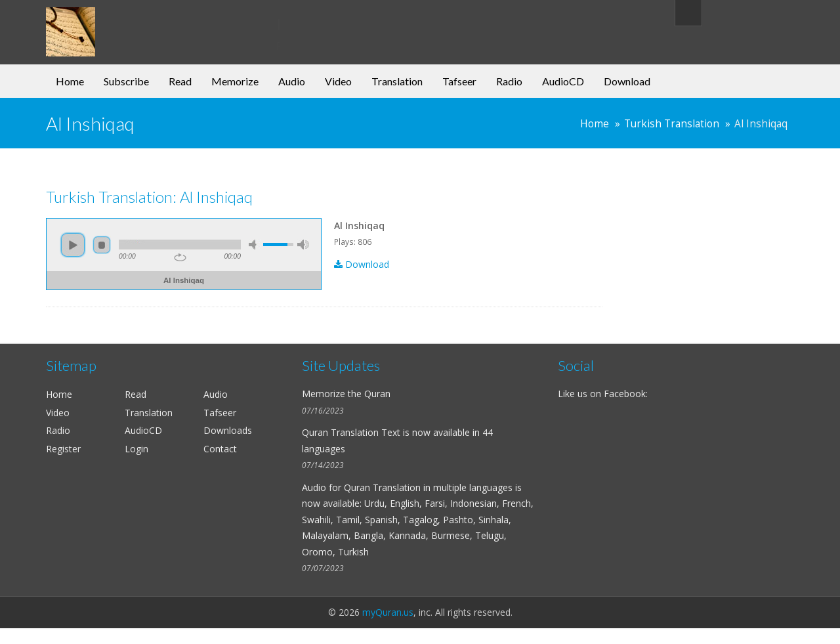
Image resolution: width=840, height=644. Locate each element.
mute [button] (255, 245)
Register (63, 449)
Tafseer (459, 81)
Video (338, 81)
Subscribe (126, 81)
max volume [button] (303, 245)
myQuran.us (388, 612)
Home (70, 81)
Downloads (228, 430)
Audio (292, 81)
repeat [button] (180, 257)
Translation (397, 81)
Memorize (235, 81)
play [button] (73, 245)
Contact (220, 449)
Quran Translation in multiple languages (428, 487)
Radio (509, 81)
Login (136, 449)
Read (180, 81)
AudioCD (563, 81)
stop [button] (102, 245)
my (153, 22)
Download (627, 81)
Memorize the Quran (346, 394)
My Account (756, 12)
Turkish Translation (672, 124)
